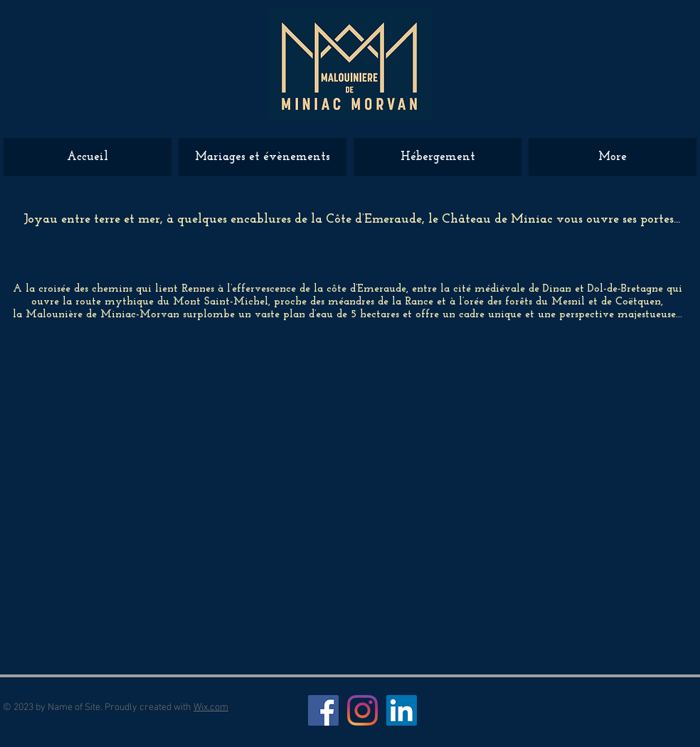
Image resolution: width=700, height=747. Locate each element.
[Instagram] (362, 710)
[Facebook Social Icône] (323, 710)
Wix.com (211, 708)
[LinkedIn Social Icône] (402, 710)
